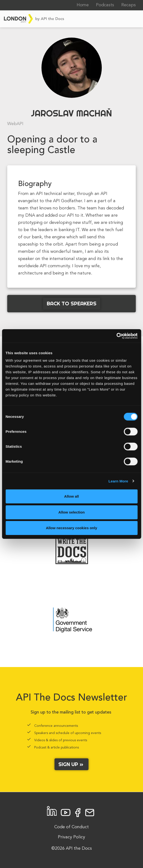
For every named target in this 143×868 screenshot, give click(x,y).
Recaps (129, 5)
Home (83, 5)
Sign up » (71, 764)
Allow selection (71, 512)
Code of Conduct (71, 827)
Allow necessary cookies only (71, 528)
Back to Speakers (72, 303)
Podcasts (105, 5)
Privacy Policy (71, 837)
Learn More (118, 481)
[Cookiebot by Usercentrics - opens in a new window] (116, 336)
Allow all (71, 496)
